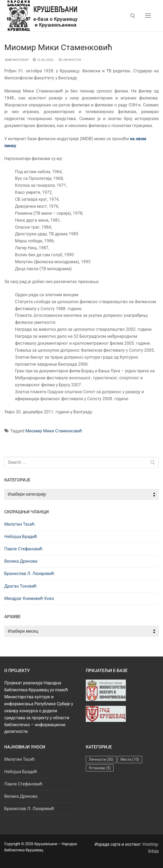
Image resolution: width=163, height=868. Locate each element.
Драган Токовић (20, 586)
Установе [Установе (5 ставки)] (100, 768)
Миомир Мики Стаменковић (54, 431)
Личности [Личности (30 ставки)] (101, 759)
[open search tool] (133, 16)
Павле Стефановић (23, 549)
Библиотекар (16, 60)
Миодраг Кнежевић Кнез (29, 598)
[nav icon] (148, 16)
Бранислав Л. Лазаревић (29, 574)
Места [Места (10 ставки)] (130, 759)
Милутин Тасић (20, 524)
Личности (70, 60)
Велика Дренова (21, 561)
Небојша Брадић (21, 537)
